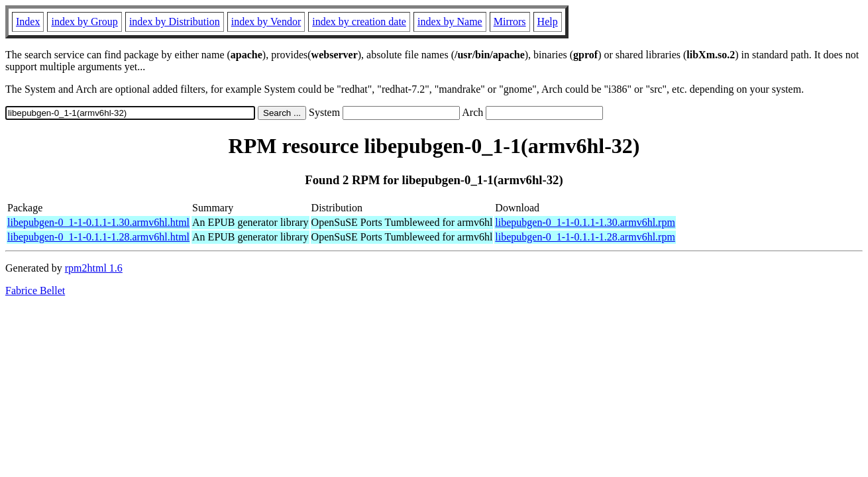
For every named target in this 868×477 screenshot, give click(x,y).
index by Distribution (175, 22)
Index (28, 22)
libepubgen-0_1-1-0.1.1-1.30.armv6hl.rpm (585, 222)
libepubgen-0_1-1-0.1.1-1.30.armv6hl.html (98, 222)
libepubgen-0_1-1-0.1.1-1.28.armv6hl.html (98, 237)
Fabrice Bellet (35, 291)
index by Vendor (266, 22)
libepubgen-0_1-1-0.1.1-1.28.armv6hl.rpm (585, 237)
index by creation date (359, 22)
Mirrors (510, 22)
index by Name (450, 22)
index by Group (84, 22)
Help (548, 22)
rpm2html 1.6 (94, 268)
